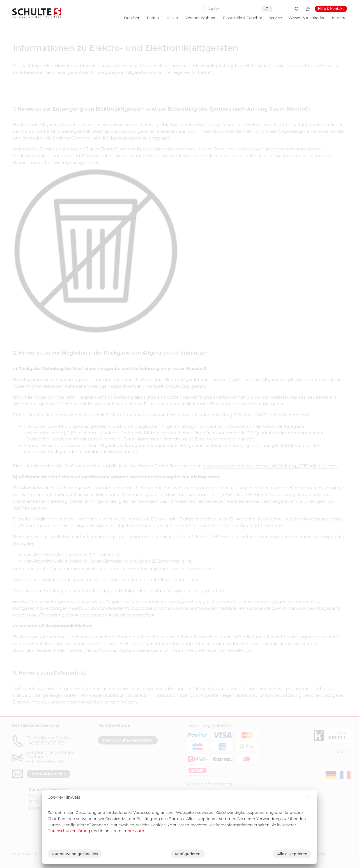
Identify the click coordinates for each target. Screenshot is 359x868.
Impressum (133, 831)
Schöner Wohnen (201, 18)
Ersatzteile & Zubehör (243, 18)
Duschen (132, 18)
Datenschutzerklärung (69, 831)
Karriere (339, 18)
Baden (153, 18)
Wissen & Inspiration (307, 18)
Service (275, 18)
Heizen (172, 18)
